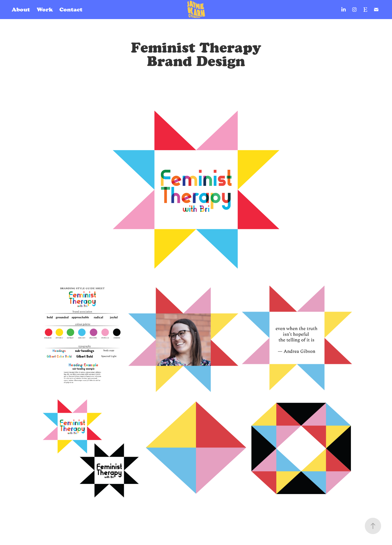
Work (45, 10)
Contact (71, 10)
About (21, 10)
